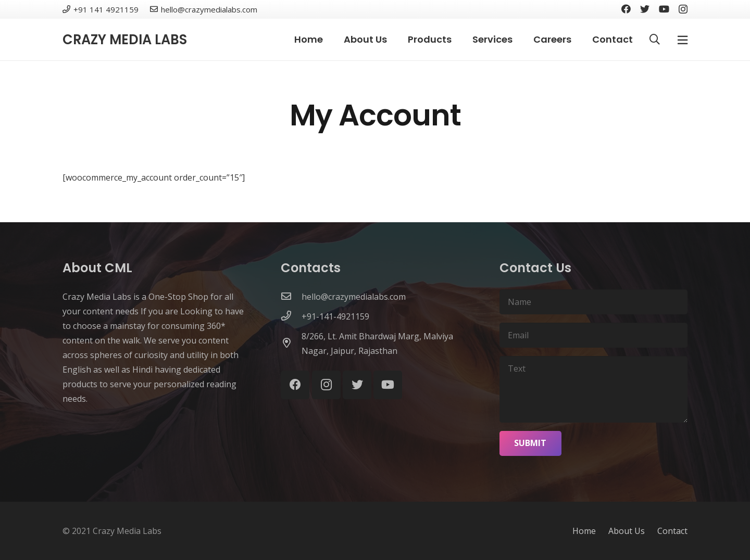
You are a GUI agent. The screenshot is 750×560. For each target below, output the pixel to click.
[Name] (593, 302)
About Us (627, 531)
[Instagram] (683, 9)
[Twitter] (645, 9)
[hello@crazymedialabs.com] (291, 297)
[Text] (593, 389)
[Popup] (683, 40)
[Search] (655, 40)
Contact (672, 531)
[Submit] (531, 443)
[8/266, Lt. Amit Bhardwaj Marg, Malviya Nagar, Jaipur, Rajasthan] (291, 343)
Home (584, 531)
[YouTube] (664, 9)
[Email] (593, 335)
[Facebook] (626, 9)
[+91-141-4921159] (291, 316)
